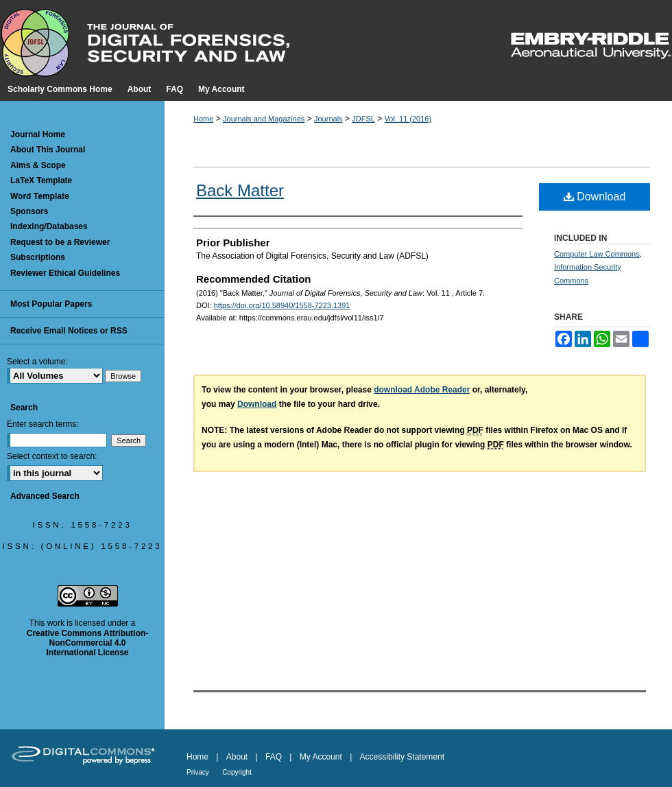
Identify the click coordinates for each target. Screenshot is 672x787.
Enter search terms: (43, 424)
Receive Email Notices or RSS (69, 331)
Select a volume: (37, 362)
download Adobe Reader (422, 390)
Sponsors (29, 211)
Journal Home (38, 134)
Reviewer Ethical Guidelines (65, 273)
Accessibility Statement (402, 757)
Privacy (198, 772)
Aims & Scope (38, 165)
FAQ (274, 757)
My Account (321, 757)
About (237, 757)
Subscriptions (38, 257)
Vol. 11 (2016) (408, 119)
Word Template (40, 196)
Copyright (237, 772)
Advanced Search (45, 496)
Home (203, 119)
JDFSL (363, 119)
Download (595, 197)
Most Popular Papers (51, 304)
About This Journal (48, 150)
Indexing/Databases (49, 226)
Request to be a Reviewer (60, 242)
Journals (328, 119)
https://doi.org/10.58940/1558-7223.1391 (282, 305)
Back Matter (240, 190)
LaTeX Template (41, 180)
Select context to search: (52, 456)
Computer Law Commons (597, 254)
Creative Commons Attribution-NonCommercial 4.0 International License (88, 643)
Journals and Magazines (264, 119)
